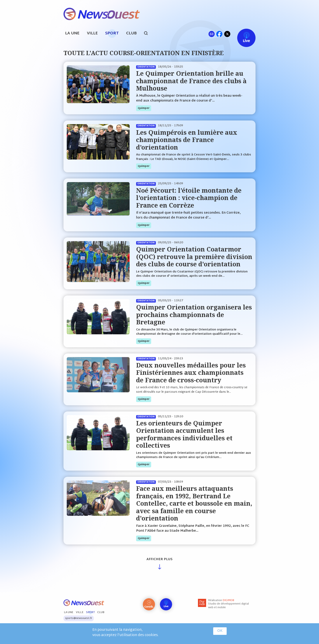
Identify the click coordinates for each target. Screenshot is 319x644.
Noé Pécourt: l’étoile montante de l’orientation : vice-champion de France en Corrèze (189, 198)
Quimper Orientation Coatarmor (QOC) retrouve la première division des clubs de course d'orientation (194, 257)
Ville (92, 33)
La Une (72, 33)
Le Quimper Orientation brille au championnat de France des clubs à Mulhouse (191, 81)
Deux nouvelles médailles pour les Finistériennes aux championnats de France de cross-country (191, 373)
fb (219, 34)
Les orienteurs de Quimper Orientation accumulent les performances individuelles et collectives (184, 434)
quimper (144, 108)
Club (131, 33)
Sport (112, 33)
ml (211, 34)
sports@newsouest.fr (79, 618)
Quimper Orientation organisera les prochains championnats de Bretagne (194, 315)
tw (227, 34)
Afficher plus (159, 559)
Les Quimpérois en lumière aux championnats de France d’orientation (187, 140)
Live (242, 34)
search (148, 34)
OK (220, 631)
